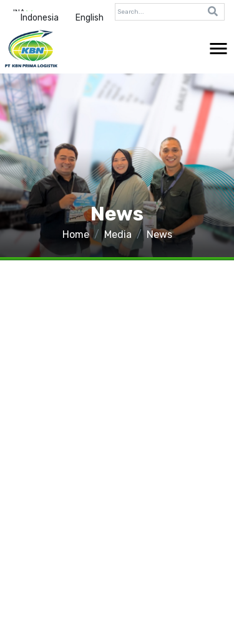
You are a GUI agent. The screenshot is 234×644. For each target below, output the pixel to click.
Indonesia (40, 18)
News (159, 234)
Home (76, 234)
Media (118, 234)
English (90, 18)
